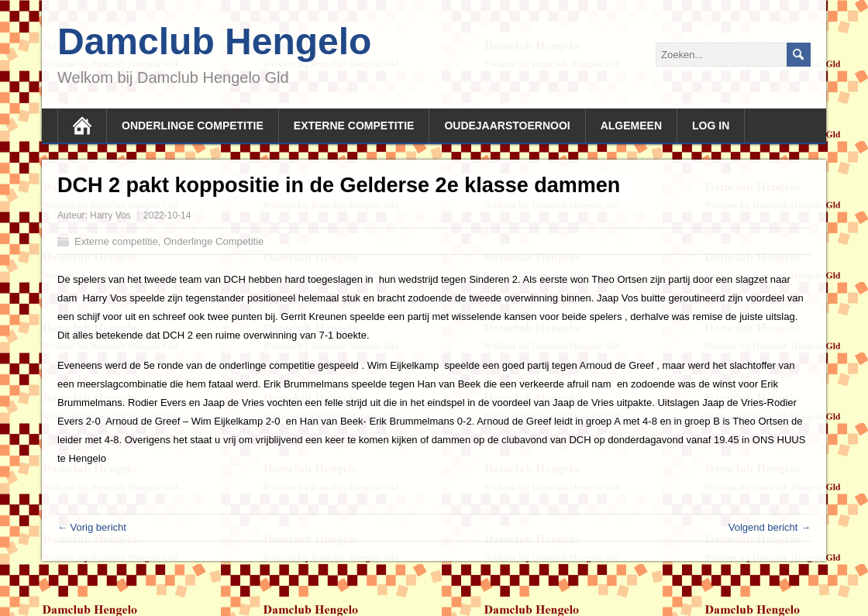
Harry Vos (110, 215)
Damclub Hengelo (214, 41)
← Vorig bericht (92, 527)
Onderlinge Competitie (214, 241)
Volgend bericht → (770, 527)
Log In (711, 126)
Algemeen (631, 126)
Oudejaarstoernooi (507, 126)
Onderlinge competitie (193, 126)
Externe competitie (354, 126)
